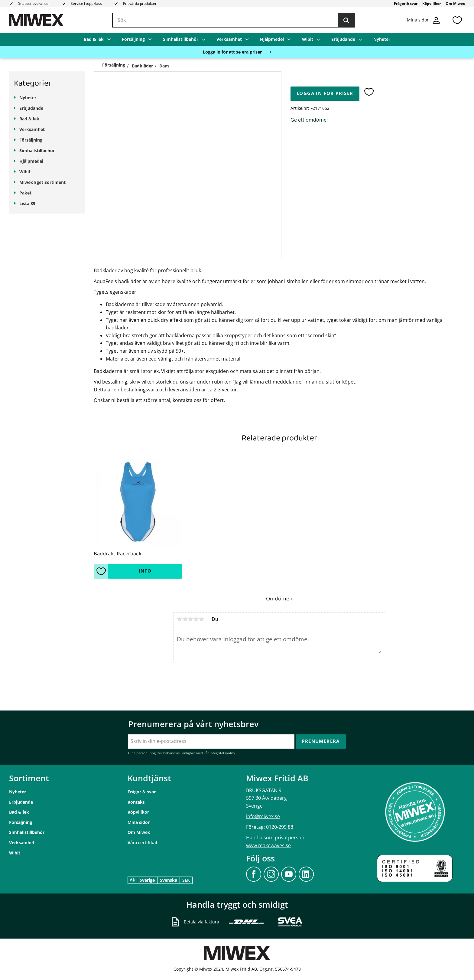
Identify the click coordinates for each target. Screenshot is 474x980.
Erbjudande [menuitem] (343, 39)
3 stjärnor (190, 619)
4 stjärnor (196, 619)
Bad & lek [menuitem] (94, 39)
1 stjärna (180, 619)
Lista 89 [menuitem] (27, 203)
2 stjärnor (185, 619)
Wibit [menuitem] (308, 39)
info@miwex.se (263, 816)
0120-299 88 (280, 827)
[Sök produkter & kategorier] (234, 20)
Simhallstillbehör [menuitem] (181, 39)
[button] (457, 20)
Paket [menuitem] (25, 193)
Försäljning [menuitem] (133, 39)
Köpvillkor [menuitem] (432, 3)
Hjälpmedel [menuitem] (272, 39)
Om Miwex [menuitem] (455, 3)
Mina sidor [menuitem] (139, 822)
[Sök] (346, 20)
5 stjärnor (201, 619)
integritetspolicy (222, 753)
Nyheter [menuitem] (382, 39)
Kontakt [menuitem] (136, 802)
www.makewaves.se (268, 845)
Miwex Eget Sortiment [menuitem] (42, 182)
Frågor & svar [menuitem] (406, 3)
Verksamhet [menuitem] (229, 39)
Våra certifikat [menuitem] (143, 843)
